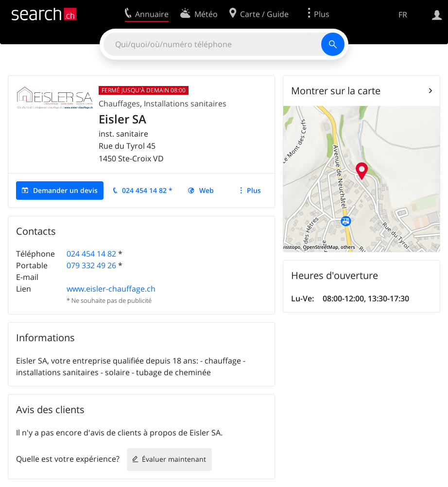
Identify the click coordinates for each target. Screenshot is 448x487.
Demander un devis (65, 190)
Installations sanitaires (185, 104)
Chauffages (119, 104)
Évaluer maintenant (174, 459)
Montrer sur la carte (336, 91)
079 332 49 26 (91, 265)
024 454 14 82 (91, 254)
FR (403, 15)
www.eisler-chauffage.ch (111, 289)
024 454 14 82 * (147, 190)
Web (207, 190)
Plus (254, 190)
